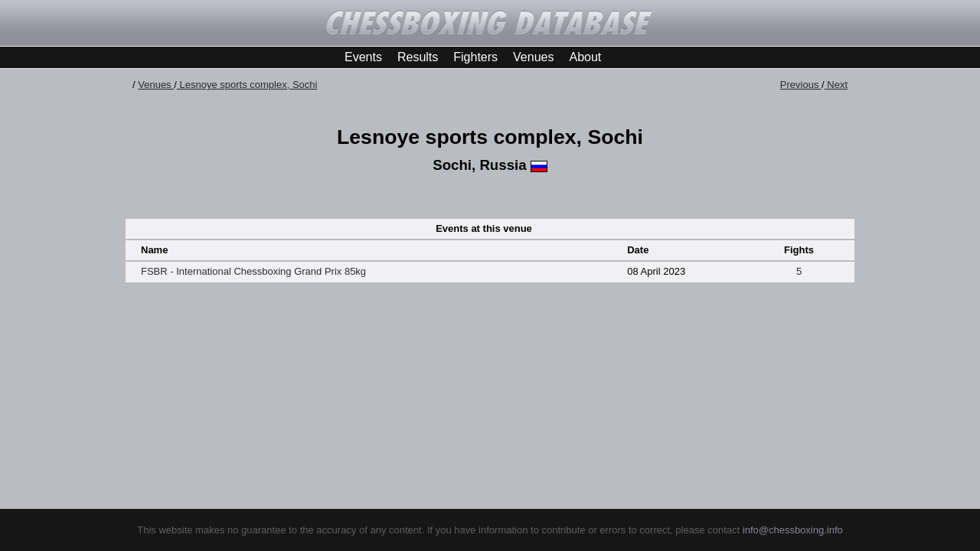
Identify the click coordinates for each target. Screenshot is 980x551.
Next (836, 85)
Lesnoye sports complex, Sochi (247, 85)
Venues (533, 57)
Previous (801, 85)
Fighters (475, 57)
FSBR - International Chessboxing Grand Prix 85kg (253, 271)
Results (418, 57)
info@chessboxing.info (793, 530)
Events (363, 57)
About (585, 57)
